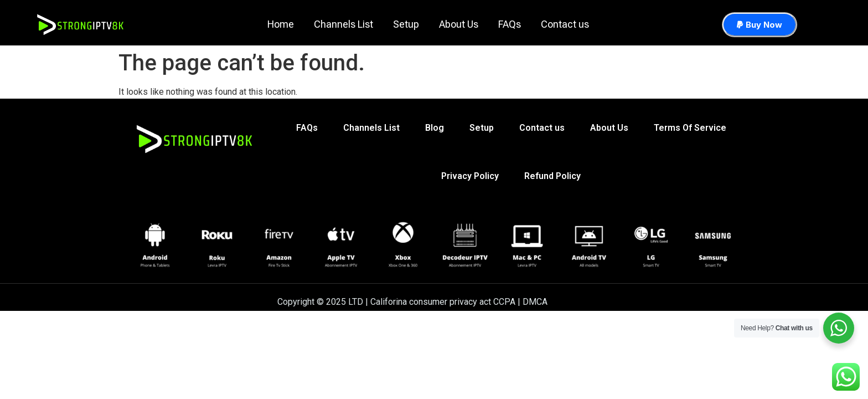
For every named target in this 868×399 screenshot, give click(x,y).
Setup (406, 24)
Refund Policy (552, 179)
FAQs (510, 24)
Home (281, 24)
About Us (459, 24)
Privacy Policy (470, 179)
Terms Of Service (690, 129)
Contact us (565, 24)
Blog (435, 129)
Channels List (343, 24)
